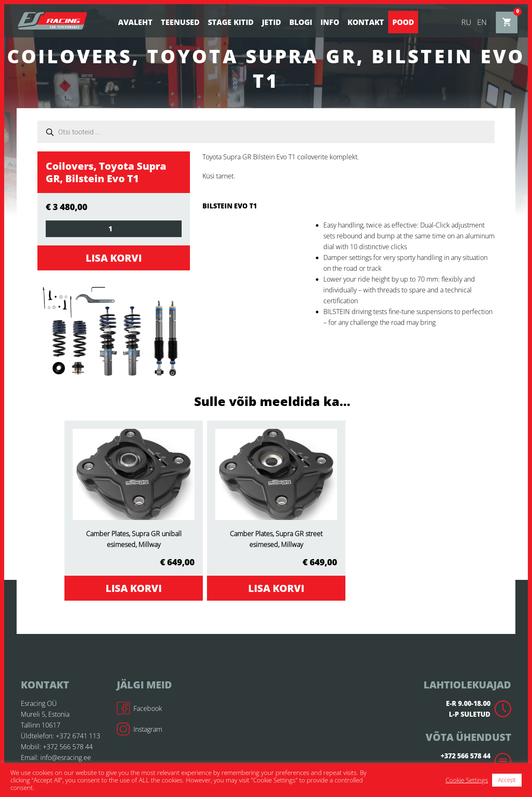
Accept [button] (507, 780)
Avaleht (135, 22)
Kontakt (366, 22)
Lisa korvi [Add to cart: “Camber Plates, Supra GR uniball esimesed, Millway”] (134, 588)
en (482, 22)
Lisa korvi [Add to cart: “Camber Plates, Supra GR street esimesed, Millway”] (276, 588)
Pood (403, 22)
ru (466, 22)
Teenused (180, 22)
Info (330, 22)
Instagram (139, 729)
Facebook (139, 708)
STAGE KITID (231, 22)
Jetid (271, 22)
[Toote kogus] (114, 229)
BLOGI (301, 22)
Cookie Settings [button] (467, 780)
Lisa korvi (114, 258)
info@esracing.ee (66, 757)
